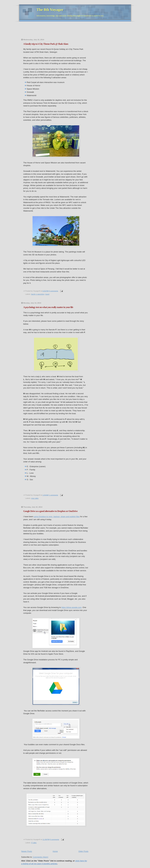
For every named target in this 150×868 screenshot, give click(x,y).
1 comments (53, 495)
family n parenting (38, 294)
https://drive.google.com (71, 607)
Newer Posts (27, 851)
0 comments (54, 291)
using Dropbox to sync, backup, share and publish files (57, 517)
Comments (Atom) (40, 857)
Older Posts (83, 851)
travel (47, 294)
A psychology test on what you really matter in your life (48, 307)
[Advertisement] (74, 31)
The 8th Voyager (50, 10)
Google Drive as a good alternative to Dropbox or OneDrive (50, 511)
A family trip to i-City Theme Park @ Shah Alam (46, 44)
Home (55, 851)
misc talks (35, 498)
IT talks (34, 843)
